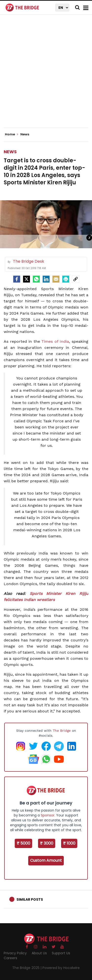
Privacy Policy (15, 953)
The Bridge (62, 731)
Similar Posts (30, 899)
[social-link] (76, 279)
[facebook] (17, 279)
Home (12, 134)
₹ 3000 (47, 843)
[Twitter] (26, 279)
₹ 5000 (23, 843)
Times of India (55, 341)
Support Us (61, 953)
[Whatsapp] (36, 279)
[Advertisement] (46, 75)
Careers (10, 958)
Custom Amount (46, 860)
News (10, 152)
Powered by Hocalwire (61, 968)
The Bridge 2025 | (27, 968)
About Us (39, 953)
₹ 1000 (69, 843)
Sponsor (48, 815)
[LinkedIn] (46, 279)
